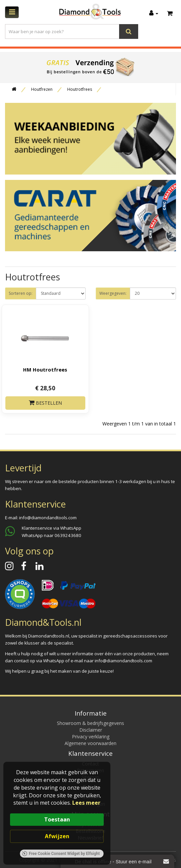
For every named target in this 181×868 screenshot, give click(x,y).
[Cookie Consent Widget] (57, 813)
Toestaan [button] (57, 819)
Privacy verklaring (91, 737)
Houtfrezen (42, 89)
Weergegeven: (113, 293)
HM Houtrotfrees (45, 370)
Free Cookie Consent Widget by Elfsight (61, 854)
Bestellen (45, 403)
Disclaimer (91, 730)
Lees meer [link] (86, 803)
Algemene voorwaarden (90, 743)
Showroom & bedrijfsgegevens (90, 723)
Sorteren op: (21, 293)
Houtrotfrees (80, 89)
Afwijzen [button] (57, 836)
